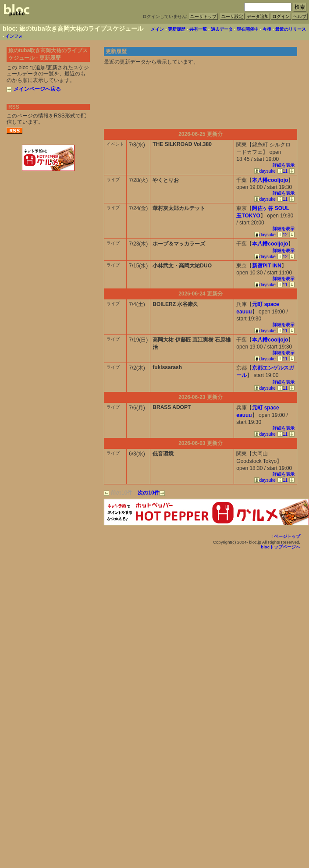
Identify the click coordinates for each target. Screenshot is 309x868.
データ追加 (258, 16)
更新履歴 (177, 29)
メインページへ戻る (34, 89)
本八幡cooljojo (270, 180)
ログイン (281, 16)
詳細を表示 (284, 165)
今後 (267, 29)
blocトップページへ (281, 547)
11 (282, 171)
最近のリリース (291, 29)
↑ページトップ (286, 536)
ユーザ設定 (232, 16)
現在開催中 (248, 29)
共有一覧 (198, 29)
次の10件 (151, 493)
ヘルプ (300, 16)
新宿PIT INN (267, 266)
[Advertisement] (48, 192)
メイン (157, 29)
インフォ (14, 36)
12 (282, 235)
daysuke (265, 171)
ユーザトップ (203, 16)
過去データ (222, 29)
